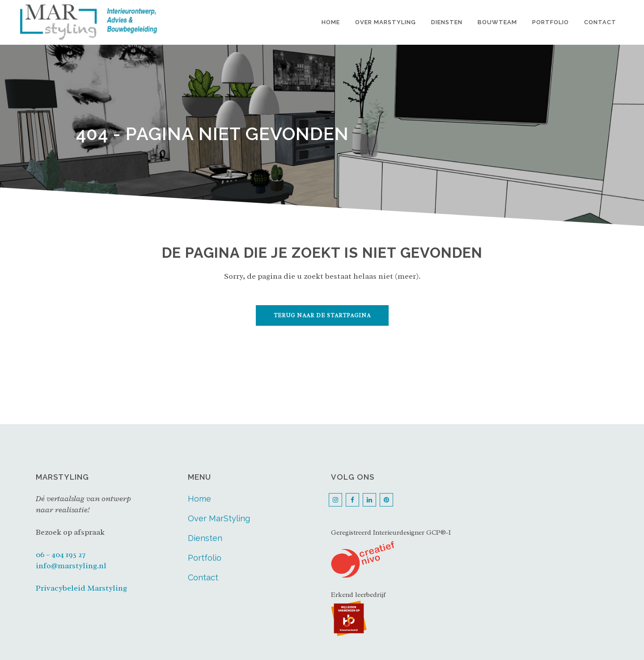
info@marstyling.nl (71, 566)
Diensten (205, 538)
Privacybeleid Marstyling (81, 588)
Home (199, 499)
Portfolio (205, 558)
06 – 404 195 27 (61, 554)
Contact (203, 577)
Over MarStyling (219, 518)
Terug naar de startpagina (322, 315)
